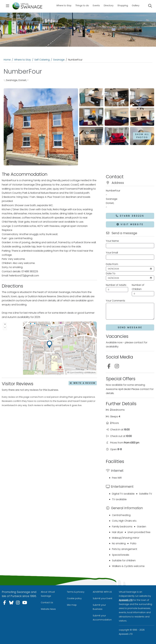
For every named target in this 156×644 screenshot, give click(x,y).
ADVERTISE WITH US (102, 592)
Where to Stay (64, 5)
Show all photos (142, 136)
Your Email (112, 253)
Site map (72, 605)
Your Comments (115, 301)
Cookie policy (74, 598)
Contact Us (47, 602)
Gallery (136, 5)
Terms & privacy (76, 592)
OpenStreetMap (77, 373)
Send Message (130, 327)
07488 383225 (130, 216)
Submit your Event (103, 598)
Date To (111, 273)
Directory (109, 5)
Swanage (59, 60)
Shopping (123, 5)
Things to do (82, 5)
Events (96, 5)
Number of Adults (116, 285)
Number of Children (138, 287)
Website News (48, 609)
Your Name (112, 241)
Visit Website (130, 224)
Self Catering (42, 60)
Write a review (83, 383)
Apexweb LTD (126, 600)
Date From (112, 264)
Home (7, 60)
